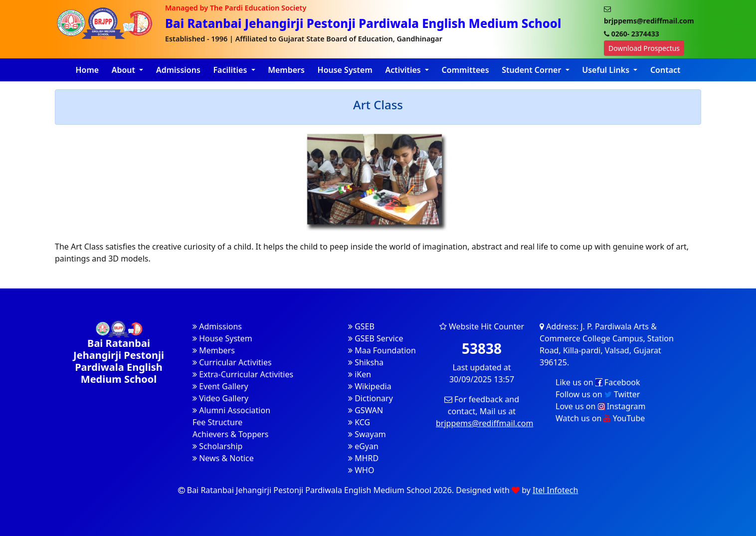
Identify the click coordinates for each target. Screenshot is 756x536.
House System (345, 70)
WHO (361, 470)
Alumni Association (231, 410)
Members (286, 70)
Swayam (367, 434)
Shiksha (366, 362)
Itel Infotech (555, 490)
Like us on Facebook (598, 382)
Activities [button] (404, 70)
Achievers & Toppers (231, 434)
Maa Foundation (382, 350)
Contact (665, 70)
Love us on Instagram (600, 406)
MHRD (363, 458)
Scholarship (217, 446)
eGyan (363, 446)
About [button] (125, 70)
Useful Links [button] (607, 70)
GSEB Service (376, 338)
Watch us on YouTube (600, 418)
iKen (360, 374)
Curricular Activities (232, 362)
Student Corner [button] (532, 70)
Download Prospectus (644, 48)
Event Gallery (220, 386)
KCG (359, 422)
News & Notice (223, 458)
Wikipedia (370, 386)
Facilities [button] (231, 70)
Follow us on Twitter (598, 394)
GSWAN (366, 410)
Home (87, 70)
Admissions (178, 70)
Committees (466, 70)
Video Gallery (220, 398)
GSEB (361, 326)
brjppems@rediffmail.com (484, 423)
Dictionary (371, 398)
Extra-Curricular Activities (243, 374)
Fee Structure (217, 422)
